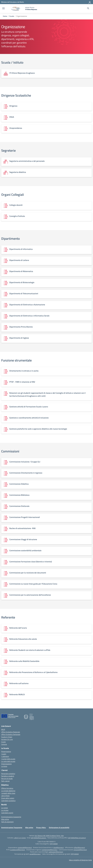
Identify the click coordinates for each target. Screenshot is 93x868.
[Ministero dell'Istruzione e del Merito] (13, 2)
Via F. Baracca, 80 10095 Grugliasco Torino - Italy (49, 836)
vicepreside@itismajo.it (25, 847)
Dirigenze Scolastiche (16, 95)
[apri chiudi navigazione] (3, 9)
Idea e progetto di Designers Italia (80, 860)
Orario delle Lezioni (8, 798)
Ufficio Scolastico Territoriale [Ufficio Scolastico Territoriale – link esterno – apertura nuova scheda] (11, 734)
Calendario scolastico (8, 801)
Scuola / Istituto (12, 62)
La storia (4, 766)
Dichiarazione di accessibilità (59, 828)
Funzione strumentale (16, 360)
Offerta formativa (7, 788)
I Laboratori (5, 756)
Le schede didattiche (8, 791)
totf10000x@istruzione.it (39, 838)
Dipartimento (11, 239)
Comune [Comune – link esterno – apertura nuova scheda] (4, 744)
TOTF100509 (75, 854)
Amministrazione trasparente (11, 817)
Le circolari (5, 810)
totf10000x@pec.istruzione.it (77, 838)
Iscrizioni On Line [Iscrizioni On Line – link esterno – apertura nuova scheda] (7, 739)
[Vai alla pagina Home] (5, 16)
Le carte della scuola (8, 761)
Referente (8, 617)
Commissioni (10, 451)
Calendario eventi (7, 813)
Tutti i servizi (5, 781)
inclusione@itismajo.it (80, 850)
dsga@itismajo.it (59, 847)
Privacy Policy (41, 828)
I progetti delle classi (8, 793)
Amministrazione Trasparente (12, 828)
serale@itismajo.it (35, 854)
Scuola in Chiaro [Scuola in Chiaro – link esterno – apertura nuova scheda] (7, 737)
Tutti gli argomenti (7, 822)
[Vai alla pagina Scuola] (12, 16)
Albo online (5, 819)
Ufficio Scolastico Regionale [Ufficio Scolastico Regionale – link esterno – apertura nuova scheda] (11, 732)
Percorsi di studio (7, 778)
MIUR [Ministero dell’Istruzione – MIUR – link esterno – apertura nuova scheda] (3, 729)
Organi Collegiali (13, 195)
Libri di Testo (5, 796)
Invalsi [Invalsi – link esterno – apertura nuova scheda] (3, 742)
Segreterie (8, 150)
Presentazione (6, 751)
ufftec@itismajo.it (79, 847)
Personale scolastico (8, 774)
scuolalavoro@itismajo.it (18, 850)
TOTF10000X (54, 844)
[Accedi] (90, 2)
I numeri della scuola (8, 759)
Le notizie (5, 808)
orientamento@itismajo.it (50, 850)
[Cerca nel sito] (88, 9)
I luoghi (4, 754)
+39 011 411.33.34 (20, 838)
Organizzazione (6, 764)
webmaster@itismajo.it (56, 852)
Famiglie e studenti (8, 776)
